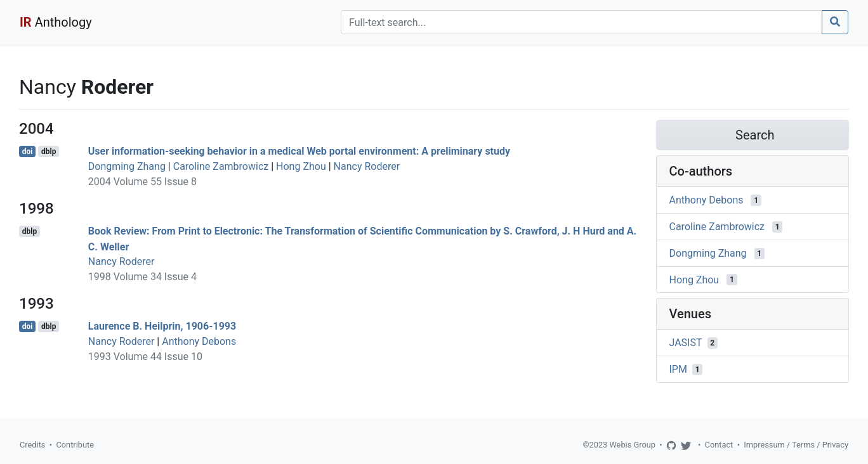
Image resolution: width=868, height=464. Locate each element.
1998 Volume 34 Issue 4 (142, 277)
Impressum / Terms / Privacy (796, 445)
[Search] (582, 22)
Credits (32, 445)
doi (28, 151)
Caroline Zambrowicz (221, 166)
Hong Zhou (301, 166)
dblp (49, 151)
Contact (719, 445)
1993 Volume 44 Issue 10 (145, 357)
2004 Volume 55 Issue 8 (142, 182)
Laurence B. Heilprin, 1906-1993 (162, 326)
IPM (678, 369)
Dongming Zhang (127, 166)
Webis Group (632, 445)
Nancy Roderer (367, 166)
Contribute (75, 445)
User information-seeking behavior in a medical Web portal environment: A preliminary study (299, 151)
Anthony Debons (199, 341)
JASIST (686, 343)
